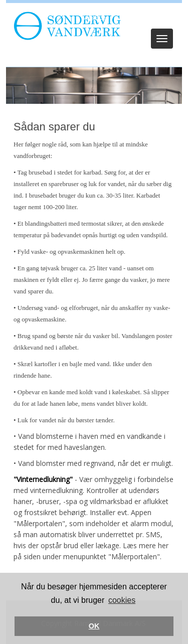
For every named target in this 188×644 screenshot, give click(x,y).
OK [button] (94, 626)
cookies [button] (122, 600)
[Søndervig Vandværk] (65, 25)
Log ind (94, 16)
